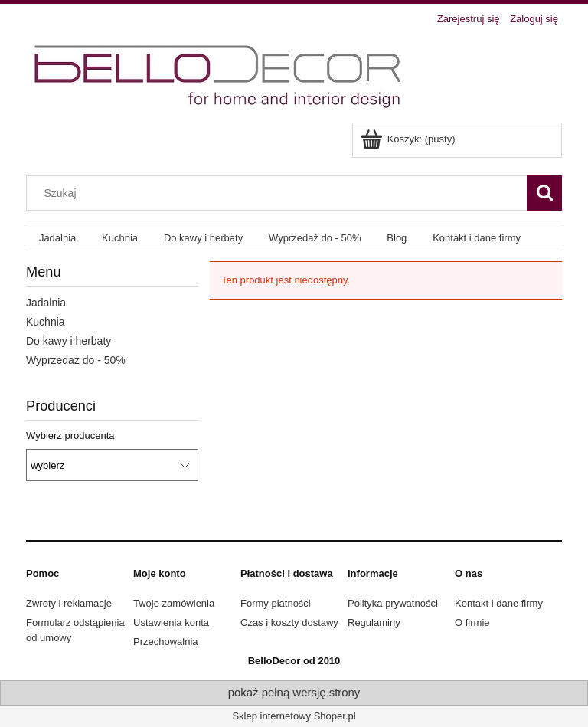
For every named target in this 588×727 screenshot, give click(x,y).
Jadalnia (46, 303)
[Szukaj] (544, 193)
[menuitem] (57, 238)
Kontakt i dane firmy (499, 603)
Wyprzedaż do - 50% (76, 360)
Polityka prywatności (393, 603)
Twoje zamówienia (174, 603)
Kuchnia (46, 322)
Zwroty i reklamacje (69, 603)
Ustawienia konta (171, 622)
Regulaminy (374, 622)
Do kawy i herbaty (69, 341)
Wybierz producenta (70, 436)
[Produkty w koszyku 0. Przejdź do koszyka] (409, 139)
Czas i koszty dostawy (289, 622)
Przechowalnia (166, 642)
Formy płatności (276, 603)
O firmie (472, 622)
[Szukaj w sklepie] (280, 193)
